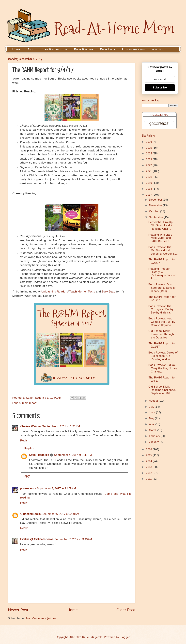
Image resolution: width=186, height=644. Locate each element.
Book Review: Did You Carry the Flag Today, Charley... (163, 368)
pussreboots (28, 488)
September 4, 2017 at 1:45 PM (73, 455)
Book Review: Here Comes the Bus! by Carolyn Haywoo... (162, 322)
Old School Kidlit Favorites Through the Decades (161, 334)
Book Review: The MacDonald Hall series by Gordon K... (163, 250)
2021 (149, 171)
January (154, 442)
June (153, 412)
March (153, 430)
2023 (149, 159)
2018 (149, 189)
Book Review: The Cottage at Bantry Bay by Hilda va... (161, 309)
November (156, 205)
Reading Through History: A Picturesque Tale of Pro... (162, 274)
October (155, 211)
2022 (149, 165)
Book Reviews (84, 49)
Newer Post (18, 610)
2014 (149, 461)
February (155, 436)
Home (16, 49)
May (152, 418)
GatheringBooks (30, 514)
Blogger (125, 637)
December (156, 200)
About (32, 49)
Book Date (108, 291)
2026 (149, 142)
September (156, 217)
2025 (149, 148)
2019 (149, 183)
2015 (149, 455)
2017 (149, 195)
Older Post (126, 610)
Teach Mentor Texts (82, 291)
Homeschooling (133, 49)
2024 (149, 154)
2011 (149, 479)
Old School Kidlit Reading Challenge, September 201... (162, 390)
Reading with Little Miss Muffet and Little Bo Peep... (160, 238)
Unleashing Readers (55, 291)
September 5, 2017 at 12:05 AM (56, 488)
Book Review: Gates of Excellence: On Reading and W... (163, 356)
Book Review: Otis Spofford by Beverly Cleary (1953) (162, 288)
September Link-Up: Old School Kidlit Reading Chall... (161, 225)
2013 (149, 467)
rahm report (29, 403)
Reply (24, 441)
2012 (149, 473)
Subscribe (160, 88)
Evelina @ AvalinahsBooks (37, 539)
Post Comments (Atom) (41, 618)
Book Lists (108, 49)
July (152, 407)
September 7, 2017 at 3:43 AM (73, 539)
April (152, 424)
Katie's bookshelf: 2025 (159, 115)
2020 (149, 177)
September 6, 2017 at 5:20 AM (60, 514)
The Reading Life (55, 49)
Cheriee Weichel (31, 426)
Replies (29, 448)
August (154, 401)
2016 (149, 449)
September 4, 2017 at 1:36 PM (61, 426)
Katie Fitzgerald (39, 455)
